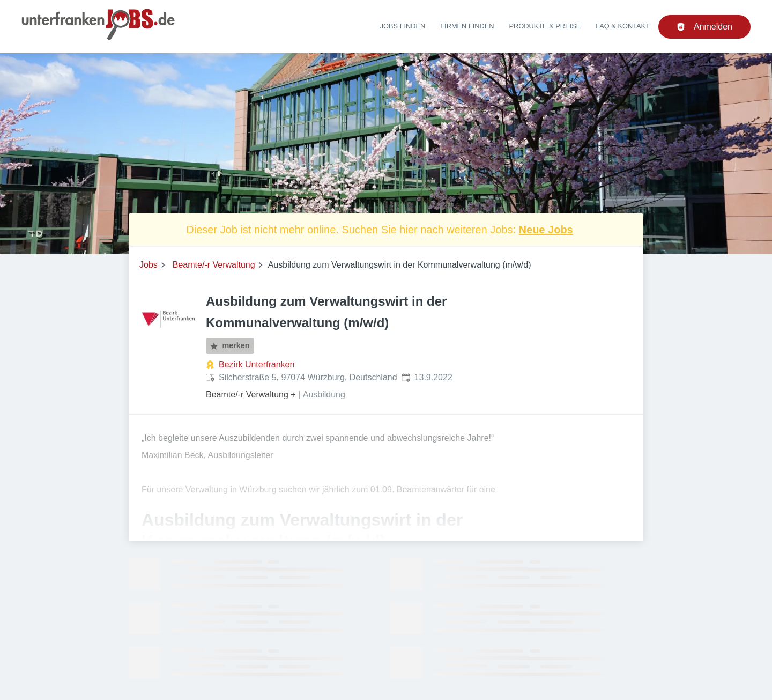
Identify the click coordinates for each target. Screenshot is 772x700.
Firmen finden (467, 26)
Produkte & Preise (545, 26)
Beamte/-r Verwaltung (214, 265)
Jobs (149, 265)
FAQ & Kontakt (623, 26)
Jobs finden (403, 26)
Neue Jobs (546, 230)
